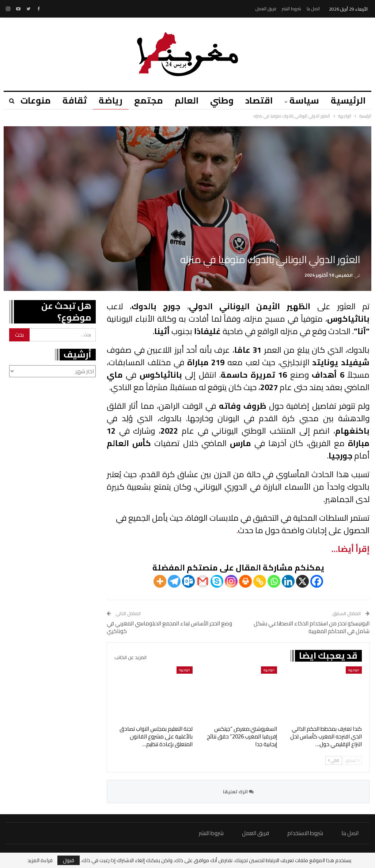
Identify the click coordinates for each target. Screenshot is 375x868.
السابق (352, 760)
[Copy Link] (260, 581)
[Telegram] (174, 581)
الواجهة (354, 670)
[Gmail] (203, 581)
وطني (219, 100)
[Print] (245, 581)
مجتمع (143, 100)
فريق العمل (266, 9)
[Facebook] (317, 581)
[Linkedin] (288, 581)
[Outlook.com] (188, 581)
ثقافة (67, 100)
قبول (69, 860)
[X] (302, 581)
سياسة (303, 100)
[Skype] (217, 581)
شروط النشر (291, 9)
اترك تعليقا (238, 792)
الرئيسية (348, 100)
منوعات (27, 100)
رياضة (104, 100)
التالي (334, 760)
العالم (182, 100)
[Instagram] (231, 581)
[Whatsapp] (274, 581)
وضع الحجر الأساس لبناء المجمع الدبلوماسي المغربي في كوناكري (169, 627)
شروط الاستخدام (305, 833)
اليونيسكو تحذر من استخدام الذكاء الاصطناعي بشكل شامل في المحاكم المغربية (312, 627)
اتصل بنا (313, 9)
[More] (160, 581)
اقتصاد (257, 100)
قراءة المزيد (40, 860)
